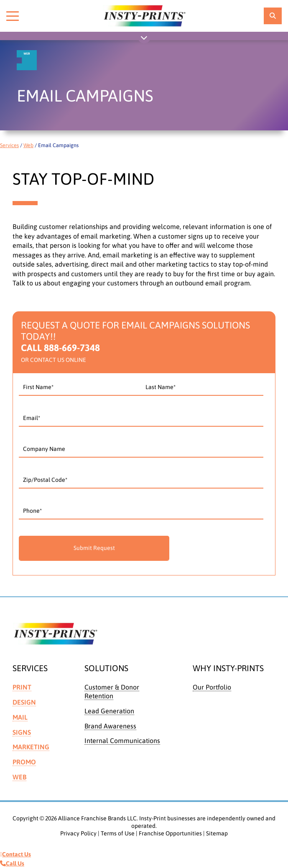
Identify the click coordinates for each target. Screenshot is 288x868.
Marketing (31, 747)
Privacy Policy (78, 833)
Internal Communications (122, 741)
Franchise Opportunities (170, 833)
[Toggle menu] (13, 16)
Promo (24, 762)
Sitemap (217, 833)
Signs (22, 732)
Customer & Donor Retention (112, 691)
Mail (20, 717)
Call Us (12, 863)
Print (22, 687)
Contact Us (15, 854)
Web (28, 145)
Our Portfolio (212, 687)
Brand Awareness (110, 726)
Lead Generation (109, 711)
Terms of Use (118, 833)
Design (24, 702)
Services (9, 145)
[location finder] (273, 16)
